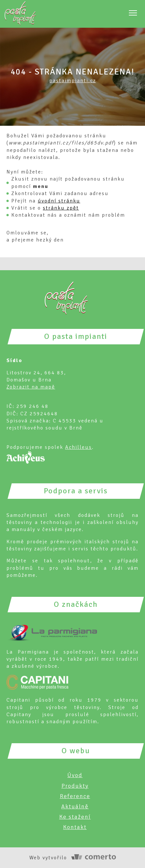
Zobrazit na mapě (31, 387)
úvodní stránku (59, 201)
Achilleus (78, 447)
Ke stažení (75, 817)
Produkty (75, 786)
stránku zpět (61, 208)
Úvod (75, 775)
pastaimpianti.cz (73, 81)
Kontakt (75, 827)
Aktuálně (75, 806)
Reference (75, 796)
